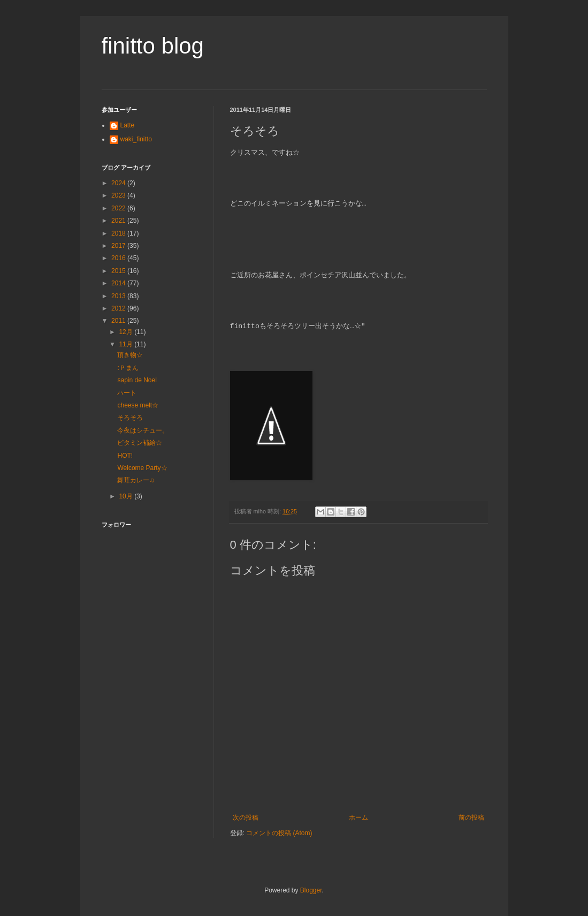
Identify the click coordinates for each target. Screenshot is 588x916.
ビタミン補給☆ (140, 443)
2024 (119, 183)
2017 (119, 246)
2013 (119, 296)
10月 (127, 496)
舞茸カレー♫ (136, 480)
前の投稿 (471, 817)
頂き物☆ (130, 355)
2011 (119, 321)
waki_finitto (136, 139)
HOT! (125, 456)
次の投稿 (246, 817)
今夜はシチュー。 (143, 430)
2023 (119, 195)
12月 (127, 332)
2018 (119, 233)
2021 (119, 221)
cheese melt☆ (138, 405)
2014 (119, 283)
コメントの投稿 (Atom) (279, 833)
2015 (119, 271)
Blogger (311, 890)
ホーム (358, 817)
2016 (119, 258)
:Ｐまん (128, 368)
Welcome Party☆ (142, 468)
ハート (127, 393)
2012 (119, 308)
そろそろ (130, 418)
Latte (128, 125)
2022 (119, 208)
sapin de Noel (137, 380)
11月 (127, 344)
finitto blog (153, 46)
